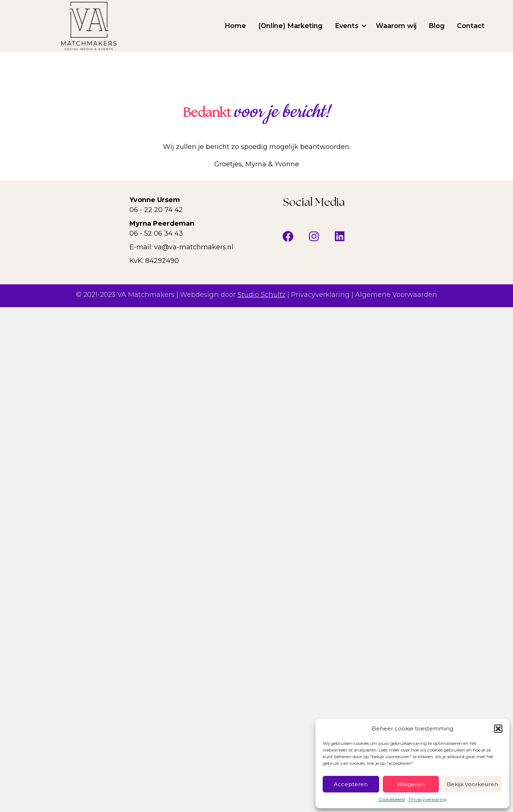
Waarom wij (396, 26)
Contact (471, 26)
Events (347, 26)
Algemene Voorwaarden (396, 295)
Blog (437, 26)
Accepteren (351, 784)
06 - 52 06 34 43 (156, 233)
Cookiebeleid (392, 799)
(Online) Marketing (290, 26)
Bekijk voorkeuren (472, 784)
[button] (498, 729)
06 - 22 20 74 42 (156, 210)
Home (235, 26)
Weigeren (411, 784)
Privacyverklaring (428, 799)
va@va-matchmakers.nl (194, 247)
